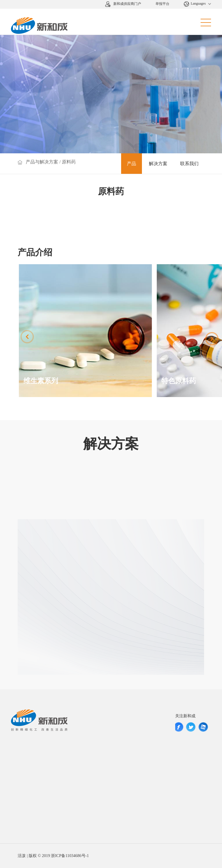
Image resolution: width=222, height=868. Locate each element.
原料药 (69, 162)
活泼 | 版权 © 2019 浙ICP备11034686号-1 (53, 856)
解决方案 (158, 164)
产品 (132, 164)
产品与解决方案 (42, 162)
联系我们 (189, 164)
